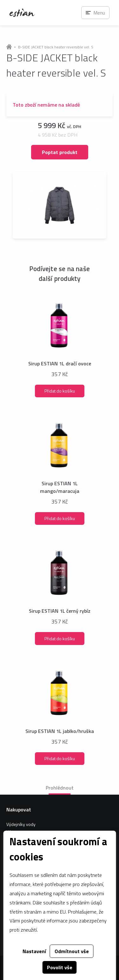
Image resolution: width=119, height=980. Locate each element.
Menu (99, 13)
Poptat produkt (60, 152)
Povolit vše (60, 967)
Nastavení (34, 951)
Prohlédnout (60, 788)
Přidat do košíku (60, 391)
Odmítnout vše (72, 951)
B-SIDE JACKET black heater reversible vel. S (56, 47)
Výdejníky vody (21, 824)
